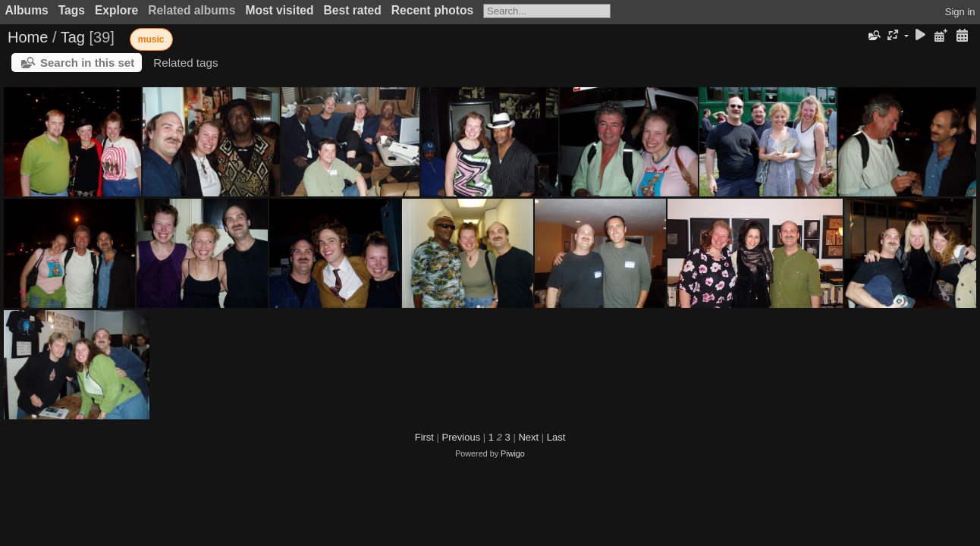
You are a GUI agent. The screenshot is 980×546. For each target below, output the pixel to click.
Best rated (353, 10)
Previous (462, 437)
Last (556, 437)
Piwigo (513, 453)
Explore (116, 10)
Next (528, 437)
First (424, 437)
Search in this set (87, 63)
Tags (72, 10)
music (151, 39)
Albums (27, 10)
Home (28, 37)
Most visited (279, 10)
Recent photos (432, 10)
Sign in (960, 12)
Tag (73, 37)
